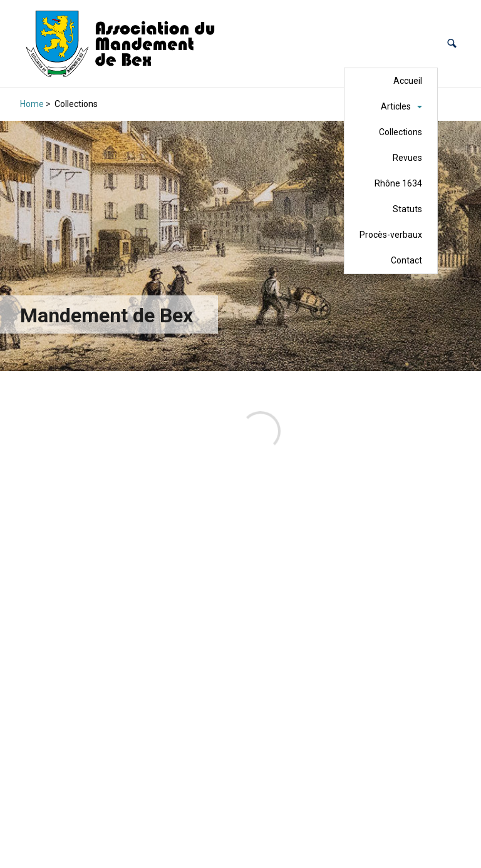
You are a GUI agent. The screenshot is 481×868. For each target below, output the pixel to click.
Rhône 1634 (398, 183)
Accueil (408, 81)
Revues (407, 158)
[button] (452, 43)
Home (32, 104)
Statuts (407, 209)
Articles (396, 106)
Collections (401, 132)
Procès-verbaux (391, 235)
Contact (406, 260)
